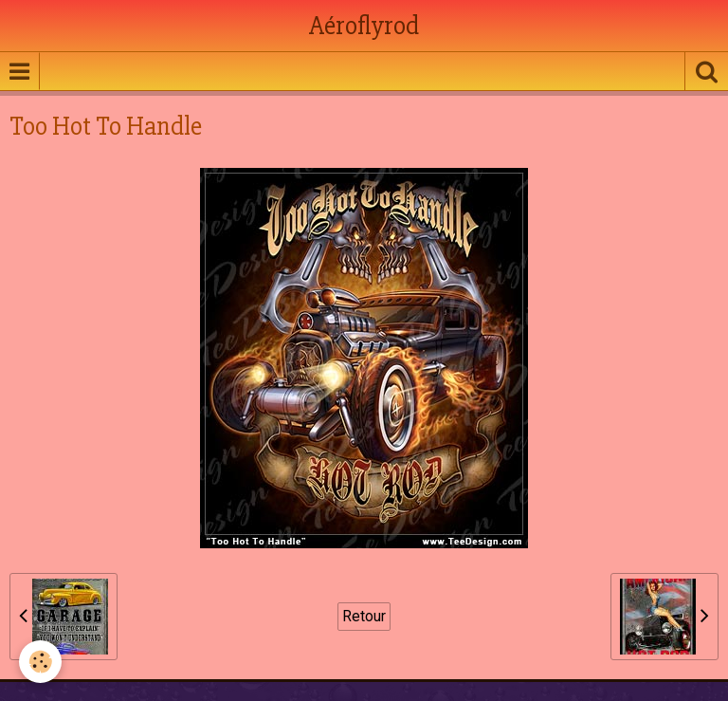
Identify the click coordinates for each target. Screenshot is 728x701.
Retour (364, 616)
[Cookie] (40, 662)
